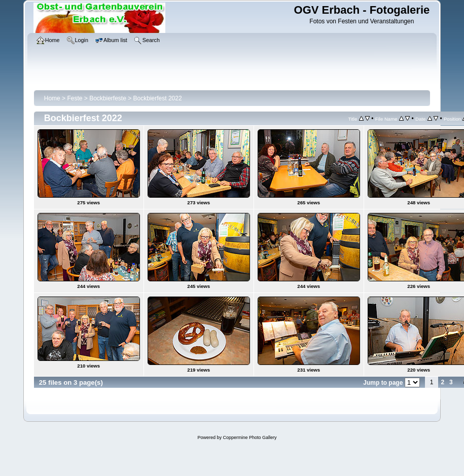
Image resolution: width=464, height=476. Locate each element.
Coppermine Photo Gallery (249, 437)
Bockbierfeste (108, 98)
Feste (75, 98)
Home (52, 98)
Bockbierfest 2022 (158, 98)
